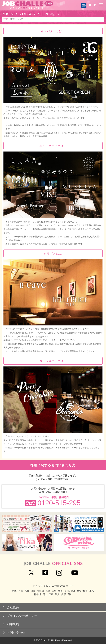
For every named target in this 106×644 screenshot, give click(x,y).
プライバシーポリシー (22, 616)
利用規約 (13, 624)
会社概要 (13, 607)
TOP (6, 19)
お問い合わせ (16, 633)
